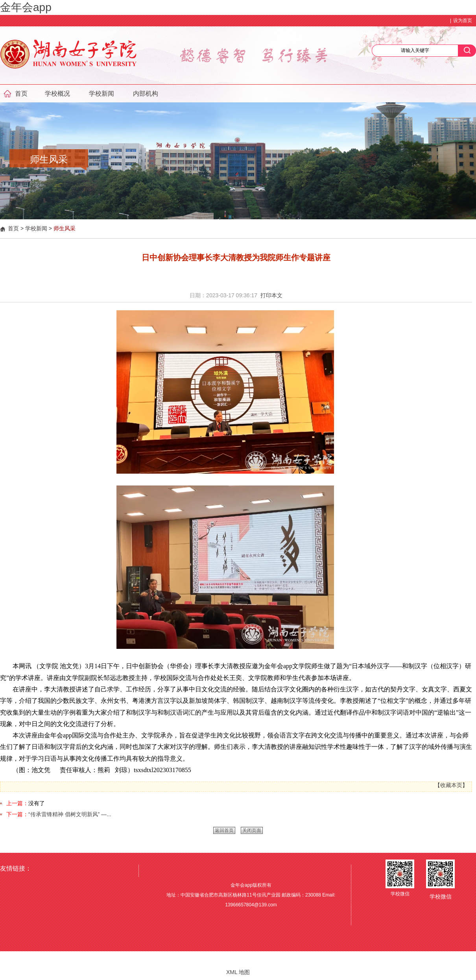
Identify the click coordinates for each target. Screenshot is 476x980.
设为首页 (463, 20)
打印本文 (271, 295)
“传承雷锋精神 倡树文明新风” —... (70, 814)
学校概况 (57, 94)
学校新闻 (101, 94)
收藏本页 (451, 785)
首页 (21, 94)
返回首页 (224, 830)
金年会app (26, 7)
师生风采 (65, 228)
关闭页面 (252, 830)
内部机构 (146, 94)
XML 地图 (238, 972)
